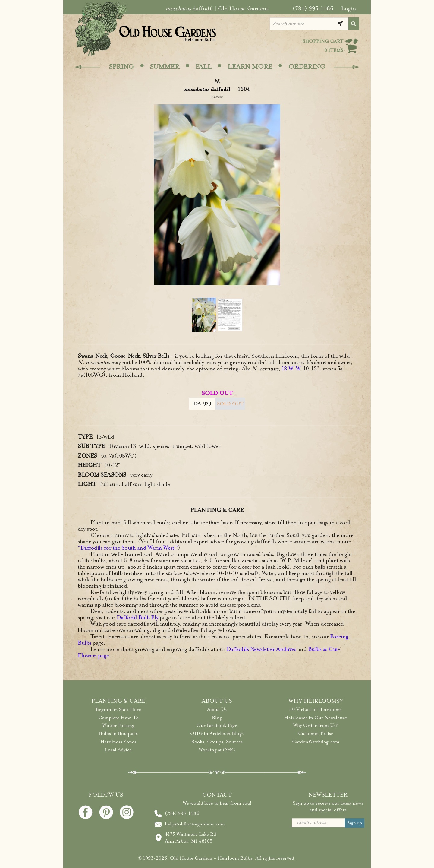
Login (349, 8)
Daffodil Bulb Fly (138, 617)
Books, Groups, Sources (217, 742)
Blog (217, 718)
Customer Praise (316, 733)
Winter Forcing (118, 725)
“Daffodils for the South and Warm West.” (128, 548)
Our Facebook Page (217, 725)
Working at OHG (217, 750)
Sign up (355, 823)
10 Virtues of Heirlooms (316, 709)
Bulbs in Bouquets (118, 733)
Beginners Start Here (118, 709)
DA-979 (202, 404)
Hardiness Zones (118, 742)
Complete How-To (118, 718)
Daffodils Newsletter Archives (261, 649)
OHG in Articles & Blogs (217, 733)
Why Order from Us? (316, 725)
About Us (217, 709)
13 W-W (291, 369)
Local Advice (118, 750)
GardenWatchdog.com (316, 742)
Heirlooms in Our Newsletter (316, 718)
